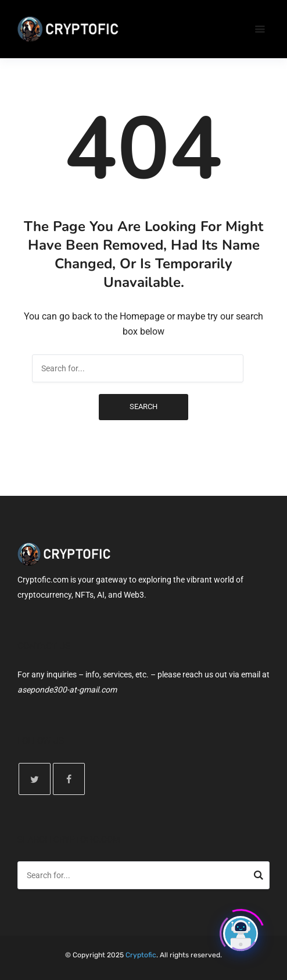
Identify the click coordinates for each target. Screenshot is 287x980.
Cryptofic (141, 955)
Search (143, 406)
